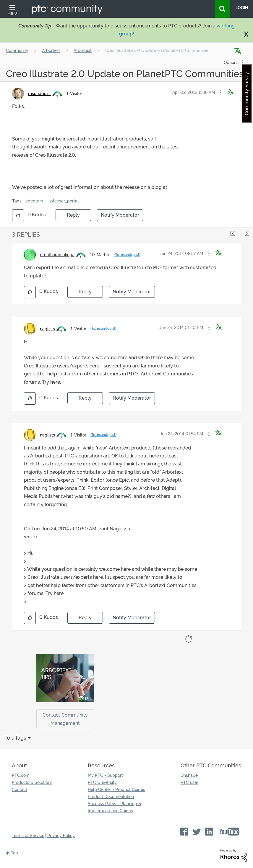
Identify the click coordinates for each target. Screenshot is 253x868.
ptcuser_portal (64, 201)
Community (17, 50)
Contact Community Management (65, 719)
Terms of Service (28, 836)
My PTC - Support (105, 775)
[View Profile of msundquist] (39, 94)
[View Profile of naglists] (47, 329)
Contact (20, 789)
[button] (221, 92)
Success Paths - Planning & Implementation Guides (115, 807)
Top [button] (14, 853)
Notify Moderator (120, 215)
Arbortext (51, 50)
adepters (34, 201)
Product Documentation (111, 797)
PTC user (189, 782)
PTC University (102, 782)
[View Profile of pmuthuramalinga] (57, 255)
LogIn (242, 8)
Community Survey (247, 94)
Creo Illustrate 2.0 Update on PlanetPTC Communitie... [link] (158, 50)
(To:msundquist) (127, 255)
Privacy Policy (61, 836)
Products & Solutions (32, 782)
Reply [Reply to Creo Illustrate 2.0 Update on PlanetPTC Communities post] (73, 215)
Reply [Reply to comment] (85, 292)
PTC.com (21, 775)
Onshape (189, 775)
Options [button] (231, 63)
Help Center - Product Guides (116, 789)
